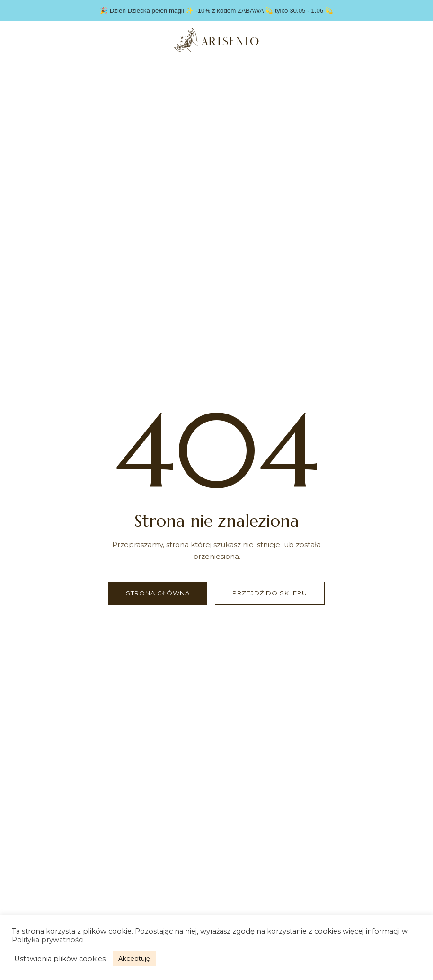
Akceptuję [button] (134, 958)
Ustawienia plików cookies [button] (60, 959)
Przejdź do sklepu (270, 593)
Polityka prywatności (48, 940)
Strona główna (158, 593)
